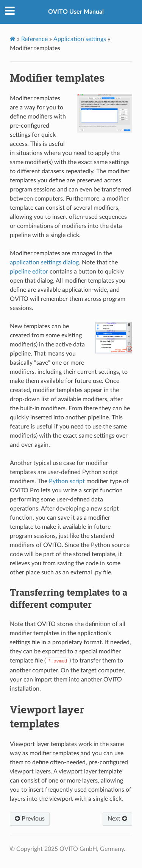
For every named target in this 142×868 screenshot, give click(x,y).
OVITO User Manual (76, 12)
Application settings (80, 39)
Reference (34, 39)
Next (117, 819)
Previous (30, 819)
